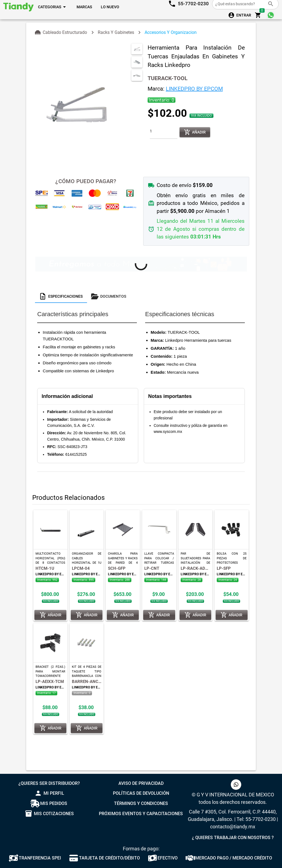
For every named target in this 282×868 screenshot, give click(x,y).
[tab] (61, 296)
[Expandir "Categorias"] (53, 7)
